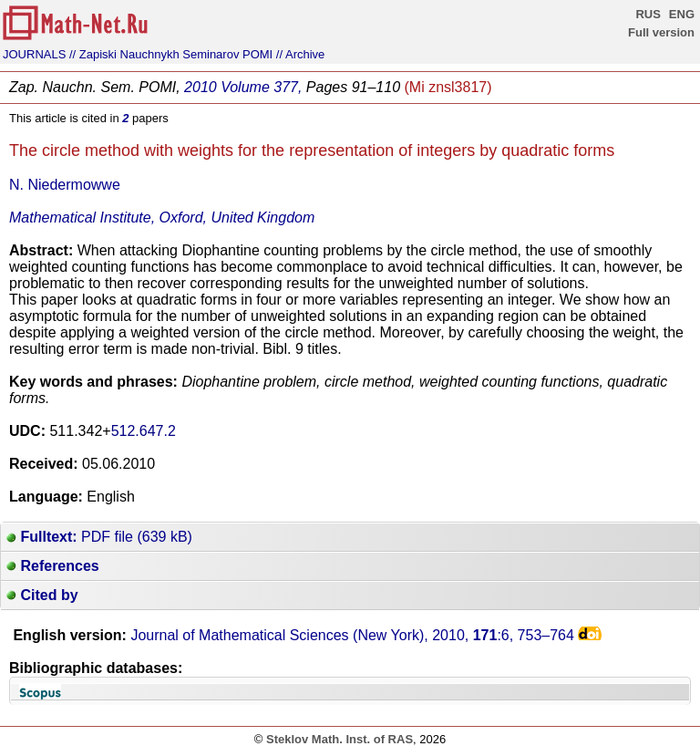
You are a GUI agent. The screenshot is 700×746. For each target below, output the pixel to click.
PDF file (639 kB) (99, 537)
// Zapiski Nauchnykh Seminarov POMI (171, 54)
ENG (682, 14)
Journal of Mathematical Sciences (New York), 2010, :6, (352, 635)
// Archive (300, 54)
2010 (201, 87)
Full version (661, 32)
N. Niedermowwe (65, 185)
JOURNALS (34, 54)
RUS (648, 14)
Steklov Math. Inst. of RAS (340, 739)
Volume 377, (261, 87)
